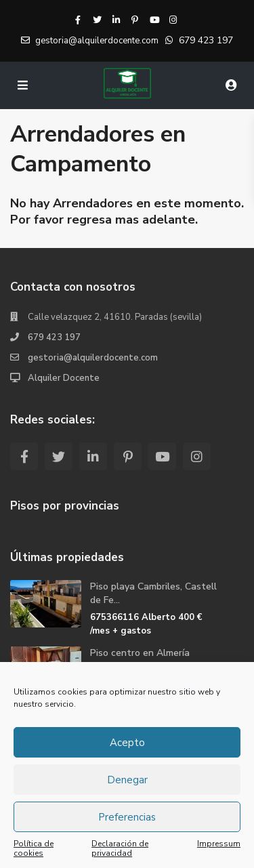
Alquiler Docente (64, 378)
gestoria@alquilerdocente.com (93, 358)
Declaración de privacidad (120, 848)
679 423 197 (206, 40)
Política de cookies (34, 848)
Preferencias (127, 817)
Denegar (127, 780)
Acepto (127, 743)
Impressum (219, 844)
